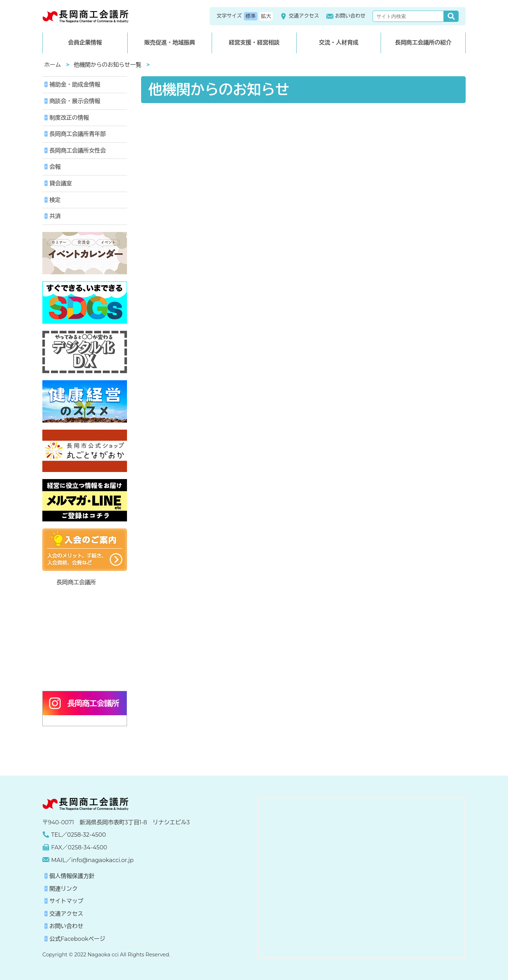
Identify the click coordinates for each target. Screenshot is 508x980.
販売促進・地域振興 (170, 43)
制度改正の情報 (69, 118)
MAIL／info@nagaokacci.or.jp (92, 860)
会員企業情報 (85, 43)
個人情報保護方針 (72, 876)
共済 (55, 216)
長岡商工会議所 (76, 582)
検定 (55, 200)
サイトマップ (66, 901)
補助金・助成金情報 (75, 85)
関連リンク (64, 889)
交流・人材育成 (339, 43)
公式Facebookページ (77, 939)
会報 (55, 167)
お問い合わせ (346, 16)
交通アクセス (299, 16)
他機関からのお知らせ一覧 (108, 65)
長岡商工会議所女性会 (78, 151)
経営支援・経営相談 (254, 43)
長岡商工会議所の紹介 (423, 43)
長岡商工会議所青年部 (78, 134)
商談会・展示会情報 (75, 101)
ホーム (53, 65)
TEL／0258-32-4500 (78, 835)
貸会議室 (61, 183)
